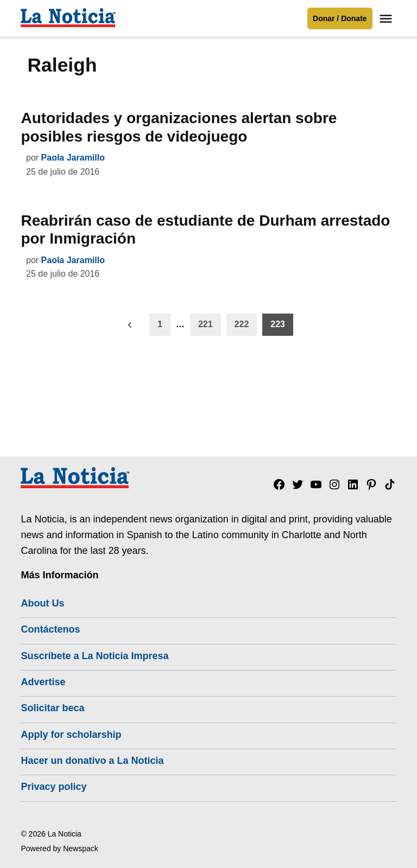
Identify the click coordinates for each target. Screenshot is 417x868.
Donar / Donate (340, 18)
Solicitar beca (52, 708)
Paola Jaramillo (73, 158)
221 (206, 324)
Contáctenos (50, 629)
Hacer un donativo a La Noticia (92, 761)
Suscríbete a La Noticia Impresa (94, 656)
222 (242, 324)
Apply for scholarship (71, 735)
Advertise (43, 682)
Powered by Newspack (59, 848)
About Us (42, 603)
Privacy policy (53, 787)
